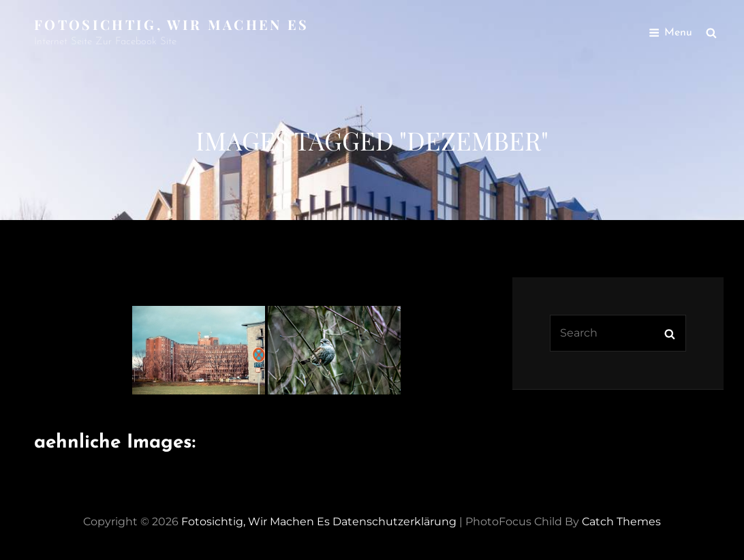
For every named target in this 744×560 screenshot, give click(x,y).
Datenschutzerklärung (394, 522)
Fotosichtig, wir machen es (172, 24)
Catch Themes (621, 522)
